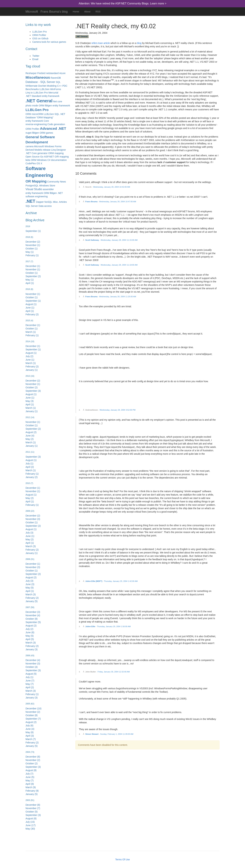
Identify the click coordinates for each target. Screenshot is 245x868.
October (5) (32, 812)
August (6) (31, 818)
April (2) (30, 467)
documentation (59, 160)
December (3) (33, 612)
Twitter (36, 56)
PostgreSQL (32, 186)
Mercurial (53, 93)
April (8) (30, 784)
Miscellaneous (38, 77)
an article (105, 43)
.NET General (39, 101)
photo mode (32, 106)
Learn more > (158, 3)
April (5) (30, 639)
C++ (59, 86)
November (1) (33, 245)
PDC (65, 86)
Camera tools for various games (49, 42)
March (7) (31, 739)
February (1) (32, 255)
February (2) (32, 314)
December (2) (33, 242)
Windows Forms (53, 146)
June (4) (30, 436)
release (47, 150)
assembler (48, 189)
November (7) (33, 808)
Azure (62, 73)
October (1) (32, 249)
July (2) (29, 356)
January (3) (32, 649)
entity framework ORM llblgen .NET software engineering (44, 195)
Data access (45, 206)
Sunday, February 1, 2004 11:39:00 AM (117, 734)
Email (35, 59)
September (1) (33, 231)
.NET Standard (33, 96)
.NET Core (31, 153)
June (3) (30, 584)
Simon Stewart (92, 734)
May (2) (30, 439)
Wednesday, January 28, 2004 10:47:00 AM (118, 202)
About (87, 12)
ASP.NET (49, 157)
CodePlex (31, 163)
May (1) (30, 252)
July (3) (29, 533)
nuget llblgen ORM (35, 133)
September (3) (33, 391)
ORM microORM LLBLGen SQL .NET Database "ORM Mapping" (45, 116)
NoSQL (48, 202)
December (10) (33, 708)
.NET (30, 201)
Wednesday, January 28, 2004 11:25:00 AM (118, 297)
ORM (34, 160)
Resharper (31, 73)
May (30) (30, 829)
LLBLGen (44, 89)
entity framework (51, 96)
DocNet (42, 86)
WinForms (56, 89)
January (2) (32, 477)
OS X (39, 163)
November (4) (33, 615)
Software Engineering (39, 172)
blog (139, 43)
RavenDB (56, 78)
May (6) (30, 732)
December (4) (33, 660)
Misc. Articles (60, 202)
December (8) (33, 757)
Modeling (52, 86)
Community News (57, 182)
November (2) (33, 712)
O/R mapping (62, 157)
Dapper (40, 202)
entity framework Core (37, 121)
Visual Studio (34, 189)
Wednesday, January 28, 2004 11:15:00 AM (119, 240)
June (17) (31, 825)
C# (49, 160)
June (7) (30, 681)
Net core (58, 101)
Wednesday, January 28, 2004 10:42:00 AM (112, 187)
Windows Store (47, 186)
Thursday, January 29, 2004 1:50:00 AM (114, 626)
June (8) (30, 632)
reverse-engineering (36, 124)
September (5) (33, 622)
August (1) (31, 304)
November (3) (33, 519)
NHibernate (32, 86)
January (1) (32, 370)
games (50, 133)
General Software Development (40, 140)
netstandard (52, 73)
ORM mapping (56, 153)
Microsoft (32, 11)
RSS (98, 12)
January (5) (32, 601)
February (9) (32, 791)
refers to (96, 43)
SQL (58, 82)
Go (42, 157)
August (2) (31, 432)
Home (76, 12)
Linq (53, 150)
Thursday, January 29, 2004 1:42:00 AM (121, 581)
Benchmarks (32, 89)
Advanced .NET (53, 128)
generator (43, 153)
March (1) (31, 332)
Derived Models (34, 150)
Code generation (56, 124)
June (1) (30, 308)
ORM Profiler (39, 35)
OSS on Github (40, 38)
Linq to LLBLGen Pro (37, 93)
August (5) (31, 674)
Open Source (33, 157)
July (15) (30, 822)
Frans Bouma (91, 202)
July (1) (29, 464)
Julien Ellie (90, 626)
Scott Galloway (92, 240)
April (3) (30, 736)
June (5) (30, 777)
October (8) (32, 619)
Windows (42, 160)
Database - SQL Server (40, 82)
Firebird (41, 73)
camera (30, 146)
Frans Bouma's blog (54, 11)
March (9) (31, 787)
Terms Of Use (122, 859)
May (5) (30, 588)
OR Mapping (36, 181)
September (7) (33, 719)
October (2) (32, 387)
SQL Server (32, 206)
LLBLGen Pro (40, 32)
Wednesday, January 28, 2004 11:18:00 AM (119, 265)
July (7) (29, 774)
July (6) (29, 726)
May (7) (30, 684)
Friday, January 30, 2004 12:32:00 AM (114, 672)
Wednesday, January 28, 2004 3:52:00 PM (117, 410)
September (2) (33, 276)
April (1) (30, 283)
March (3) (31, 546)
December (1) (33, 266)
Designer (61, 150)
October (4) (32, 667)
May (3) (30, 401)
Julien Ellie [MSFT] (94, 581)
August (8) (31, 770)
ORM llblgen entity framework (54, 106)
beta (28, 160)
